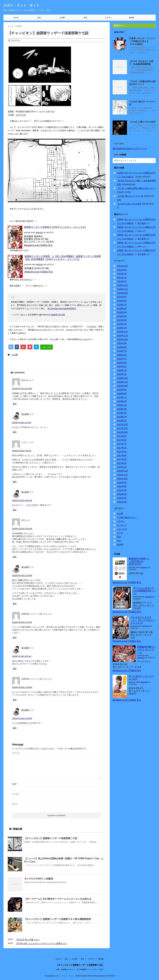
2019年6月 (122, 355)
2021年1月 (122, 281)
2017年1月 (122, 467)
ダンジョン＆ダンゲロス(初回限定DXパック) (144, 591)
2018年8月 (122, 394)
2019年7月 (122, 351)
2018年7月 (122, 397)
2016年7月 (122, 490)
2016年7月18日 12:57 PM (22, 622)
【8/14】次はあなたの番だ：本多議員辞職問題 (141, 63)
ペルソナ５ (122, 529)
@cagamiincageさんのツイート (130, 148)
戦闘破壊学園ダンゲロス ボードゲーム (147, 649)
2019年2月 (122, 370)
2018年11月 (122, 382)
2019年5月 (122, 359)
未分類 (120, 544)
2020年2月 (122, 324)
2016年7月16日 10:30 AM (22, 529)
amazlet (39, 233)
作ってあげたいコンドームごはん (141, 677)
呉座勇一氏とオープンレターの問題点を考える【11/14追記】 (142, 41)
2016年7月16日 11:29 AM (22, 575)
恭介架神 (25, 414)
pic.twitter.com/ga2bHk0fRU (62, 308)
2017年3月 (122, 459)
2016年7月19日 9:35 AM (22, 656)
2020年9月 (122, 297)
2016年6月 (122, 494)
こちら (85, 339)
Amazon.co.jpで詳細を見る (38, 245)
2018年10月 (122, 386)
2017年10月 (122, 432)
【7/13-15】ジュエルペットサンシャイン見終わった (41, 943)
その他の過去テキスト (127, 517)
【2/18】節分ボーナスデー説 (130, 196)
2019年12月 (122, 332)
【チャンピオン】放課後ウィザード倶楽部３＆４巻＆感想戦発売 (58, 919)
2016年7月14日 (58, 315)
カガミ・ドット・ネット (21, 5)
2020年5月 (122, 312)
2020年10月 (122, 293)
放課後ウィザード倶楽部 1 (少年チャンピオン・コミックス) (55, 227)
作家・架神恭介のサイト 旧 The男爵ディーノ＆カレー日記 (79, 969)
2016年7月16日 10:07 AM (22, 500)
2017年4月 (122, 455)
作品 (85, 18)
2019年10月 (122, 339)
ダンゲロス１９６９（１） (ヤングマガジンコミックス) (143, 620)
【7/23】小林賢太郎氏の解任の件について (142, 83)
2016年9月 (122, 482)
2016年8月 (122, 486)
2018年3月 (122, 413)
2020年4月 (122, 316)
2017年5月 (122, 452)
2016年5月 (122, 498)
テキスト (108, 18)
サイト (15, 804)
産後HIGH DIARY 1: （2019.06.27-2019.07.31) (139, 561)
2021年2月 (122, 278)
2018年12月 (122, 378)
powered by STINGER (105, 975)
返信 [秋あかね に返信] (15, 404)
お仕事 (62, 18)
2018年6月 (122, 401)
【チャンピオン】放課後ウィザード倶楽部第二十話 (51, 838)
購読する (119, 25)
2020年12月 (122, 285)
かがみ (16, 18)
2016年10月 (122, 479)
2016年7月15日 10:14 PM (22, 389)
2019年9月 (122, 343)
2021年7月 (122, 274)
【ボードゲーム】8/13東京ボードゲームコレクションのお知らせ (58, 899)
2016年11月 (122, 475)
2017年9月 (122, 436)
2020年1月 (122, 328)
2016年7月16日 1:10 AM (22, 423)
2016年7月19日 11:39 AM (22, 687)
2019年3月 (122, 366)
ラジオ (120, 533)
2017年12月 (122, 424)
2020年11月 (122, 289)
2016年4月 (122, 502)
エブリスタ (21, 115)
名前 (15, 784)
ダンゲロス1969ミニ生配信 (39, 879)
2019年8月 (122, 347)
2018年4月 (122, 409)
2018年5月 (122, 405)
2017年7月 (122, 444)
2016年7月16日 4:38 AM (22, 451)
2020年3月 (122, 320)
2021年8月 (122, 270)
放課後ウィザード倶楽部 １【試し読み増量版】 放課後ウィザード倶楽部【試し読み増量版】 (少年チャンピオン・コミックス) (63, 258)
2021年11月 (122, 266)
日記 (39, 18)
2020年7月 (122, 305)
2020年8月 (122, 301)
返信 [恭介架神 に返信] (15, 432)
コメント (16, 753)
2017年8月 (122, 440)
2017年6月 (122, 448)
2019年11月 (122, 336)
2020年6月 (122, 308)
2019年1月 (122, 374)
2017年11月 (122, 428)
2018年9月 (122, 390)
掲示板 (132, 18)
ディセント (122, 525)
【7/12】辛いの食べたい (28, 940)
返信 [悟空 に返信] (15, 557)
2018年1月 (122, 421)
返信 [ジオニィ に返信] (15, 482)
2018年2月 (122, 417)
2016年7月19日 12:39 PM (22, 718)
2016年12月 (122, 471)
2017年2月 (122, 463)
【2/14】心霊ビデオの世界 (142, 122)
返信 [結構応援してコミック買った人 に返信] (15, 638)
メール (16, 794)
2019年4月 (122, 363)
